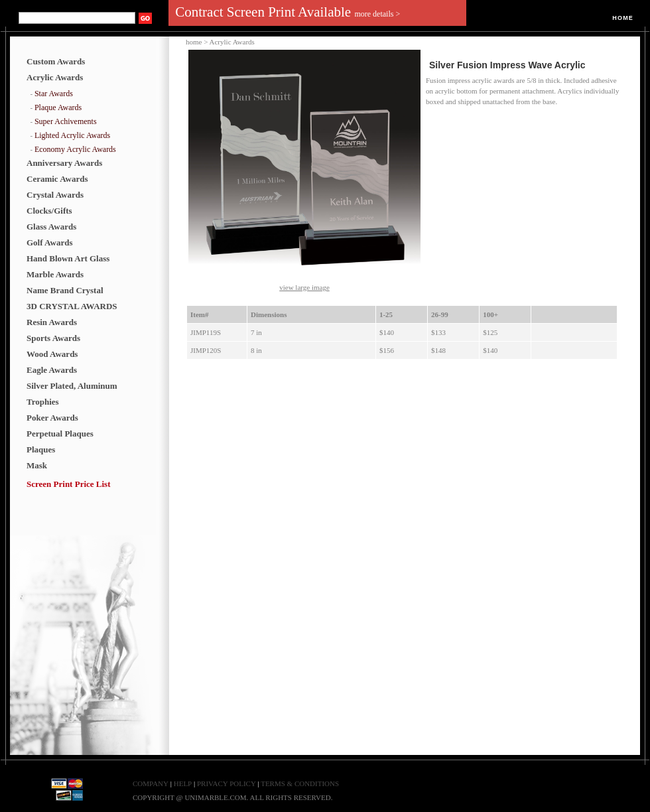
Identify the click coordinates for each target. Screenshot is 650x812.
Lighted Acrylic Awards (72, 135)
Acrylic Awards (55, 77)
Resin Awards (52, 322)
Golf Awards (49, 242)
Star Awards (54, 94)
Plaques (41, 449)
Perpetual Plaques (60, 434)
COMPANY (151, 783)
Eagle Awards (52, 370)
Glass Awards (51, 227)
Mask (37, 465)
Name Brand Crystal (65, 290)
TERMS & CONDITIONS (300, 783)
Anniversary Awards (64, 163)
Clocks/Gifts (49, 211)
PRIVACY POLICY (227, 783)
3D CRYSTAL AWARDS (72, 306)
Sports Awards (53, 338)
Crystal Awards (55, 195)
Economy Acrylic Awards (75, 149)
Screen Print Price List (68, 484)
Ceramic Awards (57, 179)
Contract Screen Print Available (288, 12)
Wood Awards (52, 354)
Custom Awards (56, 61)
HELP (183, 783)
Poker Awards (52, 418)
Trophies (43, 402)
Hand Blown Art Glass (68, 258)
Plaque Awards (58, 107)
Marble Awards (55, 274)
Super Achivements (66, 121)
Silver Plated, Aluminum (72, 386)
